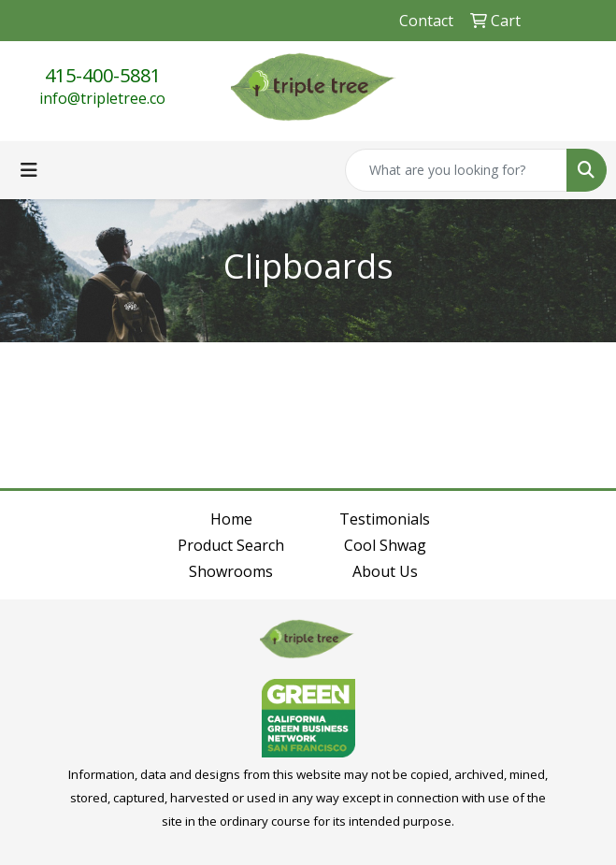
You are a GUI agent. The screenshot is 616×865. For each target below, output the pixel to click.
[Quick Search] (456, 170)
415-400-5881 (103, 75)
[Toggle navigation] (29, 170)
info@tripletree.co (102, 98)
